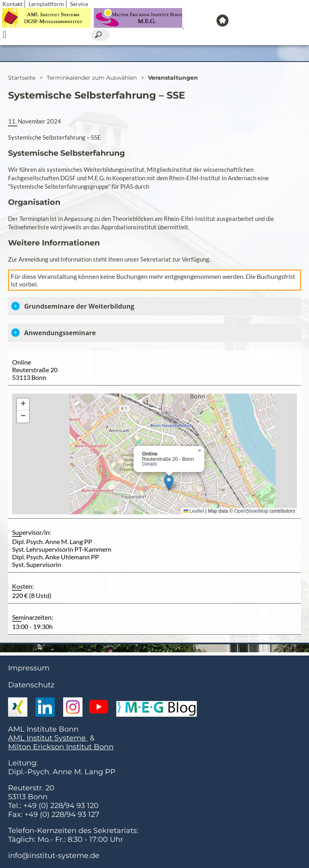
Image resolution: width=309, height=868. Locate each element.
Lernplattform (46, 4)
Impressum (29, 668)
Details (150, 464)
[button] (169, 483)
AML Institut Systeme (48, 738)
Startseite (22, 78)
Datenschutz (31, 685)
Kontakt (12, 4)
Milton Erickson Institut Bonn (61, 747)
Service (79, 4)
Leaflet (194, 511)
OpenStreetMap (251, 511)
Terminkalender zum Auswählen (92, 78)
